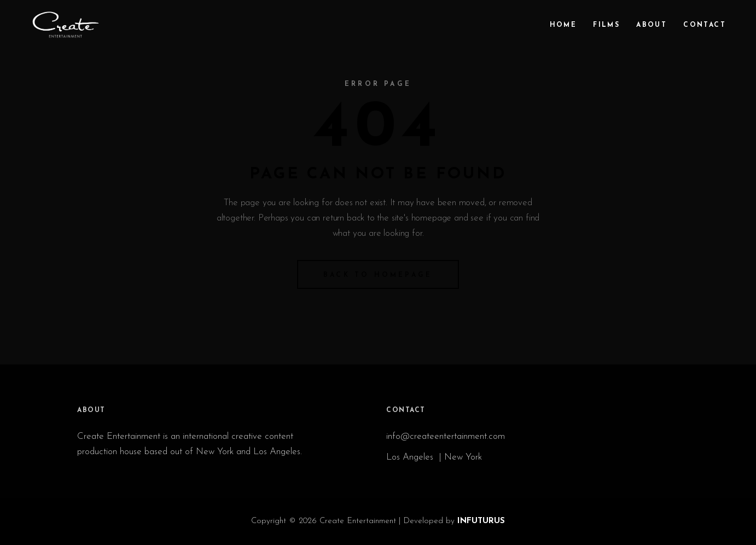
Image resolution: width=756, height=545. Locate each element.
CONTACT (406, 410)
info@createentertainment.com (447, 436)
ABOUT (91, 410)
